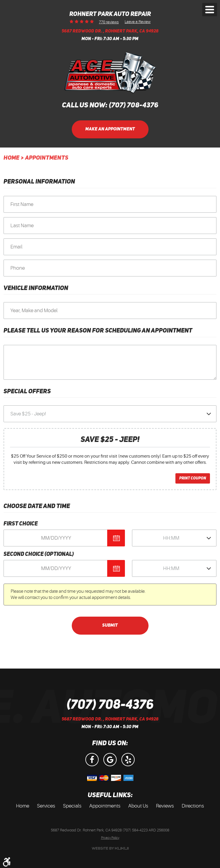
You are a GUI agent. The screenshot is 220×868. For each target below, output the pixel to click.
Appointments (47, 158)
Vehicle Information (36, 288)
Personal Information (39, 182)
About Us (138, 806)
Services (46, 806)
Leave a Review (138, 22)
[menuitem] (23, 806)
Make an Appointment (110, 129)
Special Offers (27, 392)
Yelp (128, 760)
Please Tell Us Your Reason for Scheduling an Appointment (98, 331)
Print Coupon (193, 478)
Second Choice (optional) (39, 555)
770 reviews (109, 22)
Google (110, 760)
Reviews (165, 806)
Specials (72, 806)
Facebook (92, 760)
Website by (110, 848)
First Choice (21, 524)
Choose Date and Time (37, 506)
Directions (193, 806)
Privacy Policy (110, 838)
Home (12, 158)
